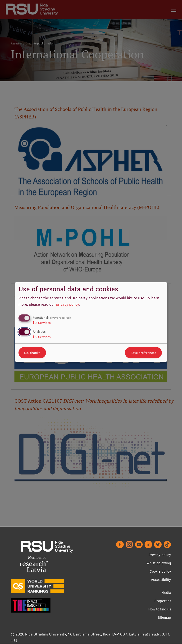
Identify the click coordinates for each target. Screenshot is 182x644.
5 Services (42, 337)
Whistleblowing (159, 563)
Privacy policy (160, 555)
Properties (163, 601)
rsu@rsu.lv (151, 634)
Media (166, 593)
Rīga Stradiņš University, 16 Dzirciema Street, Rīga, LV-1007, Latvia (82, 634)
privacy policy (68, 304)
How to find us (160, 609)
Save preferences (143, 353)
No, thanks (32, 353)
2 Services (42, 323)
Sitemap (164, 617)
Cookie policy (160, 571)
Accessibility (161, 580)
